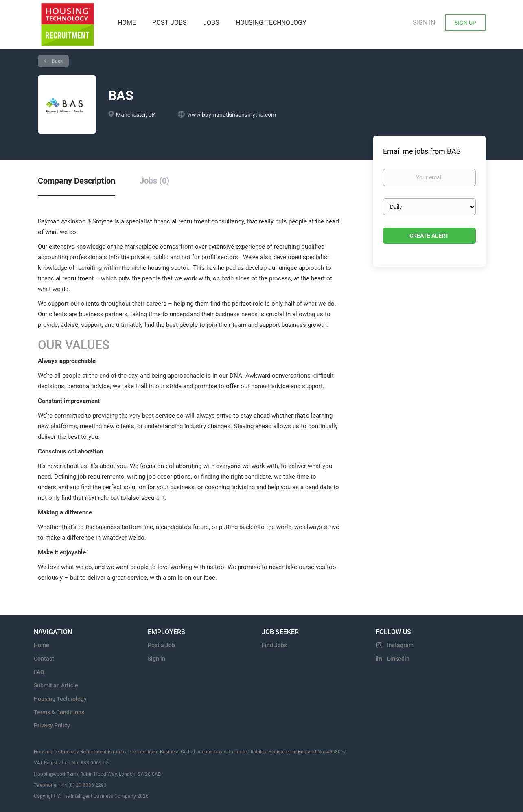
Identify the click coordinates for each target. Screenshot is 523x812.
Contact (44, 659)
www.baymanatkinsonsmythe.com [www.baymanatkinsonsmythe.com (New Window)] (232, 115)
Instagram (400, 645)
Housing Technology (60, 699)
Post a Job (161, 645)
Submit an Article (56, 685)
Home (42, 645)
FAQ (39, 672)
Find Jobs (274, 645)
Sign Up (465, 23)
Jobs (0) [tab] (154, 181)
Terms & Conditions (59, 712)
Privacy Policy (52, 725)
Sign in (424, 23)
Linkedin (398, 659)
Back (57, 61)
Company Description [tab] (77, 181)
